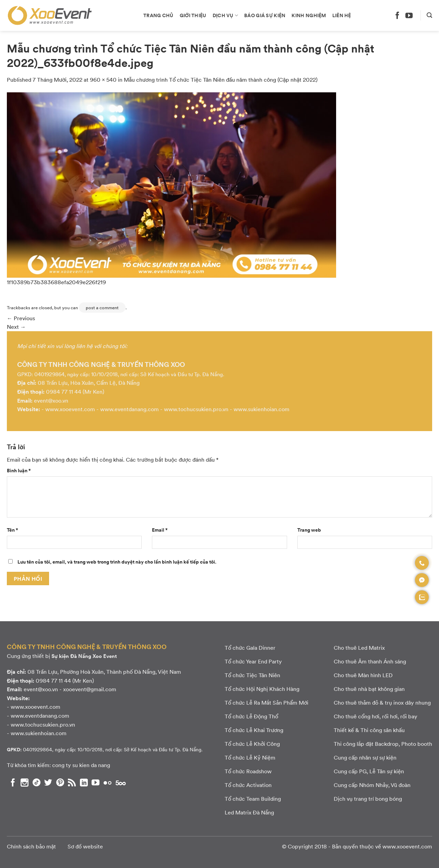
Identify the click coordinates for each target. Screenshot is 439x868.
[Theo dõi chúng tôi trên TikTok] (37, 783)
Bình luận (19, 470)
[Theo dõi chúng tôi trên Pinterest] (60, 783)
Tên (13, 530)
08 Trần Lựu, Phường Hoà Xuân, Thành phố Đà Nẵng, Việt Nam (104, 672)
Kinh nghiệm (309, 15)
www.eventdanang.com (129, 409)
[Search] (429, 15)
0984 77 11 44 (64, 391)
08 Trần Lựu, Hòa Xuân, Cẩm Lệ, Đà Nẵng (89, 383)
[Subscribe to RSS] (72, 783)
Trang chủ (158, 15)
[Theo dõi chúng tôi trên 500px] (121, 783)
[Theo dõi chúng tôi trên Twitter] (48, 783)
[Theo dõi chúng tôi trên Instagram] (25, 783)
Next (16, 327)
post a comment (102, 308)
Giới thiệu (193, 15)
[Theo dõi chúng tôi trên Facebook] (397, 15)
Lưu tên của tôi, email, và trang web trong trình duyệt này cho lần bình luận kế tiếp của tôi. (117, 562)
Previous (21, 318)
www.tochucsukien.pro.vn (196, 409)
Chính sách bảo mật (31, 846)
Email (160, 530)
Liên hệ (342, 15)
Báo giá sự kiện (265, 15)
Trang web (309, 530)
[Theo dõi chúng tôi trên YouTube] (409, 15)
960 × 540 (103, 79)
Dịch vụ (226, 15)
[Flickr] (108, 783)
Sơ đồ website (85, 846)
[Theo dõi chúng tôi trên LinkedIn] (84, 783)
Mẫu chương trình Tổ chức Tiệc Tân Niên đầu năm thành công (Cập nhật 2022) (221, 79)
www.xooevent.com (70, 409)
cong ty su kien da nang (81, 765)
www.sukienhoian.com (262, 409)
